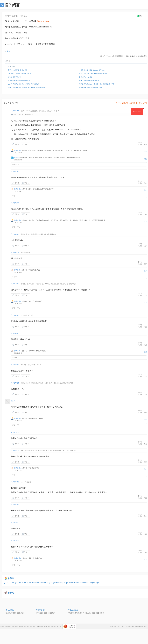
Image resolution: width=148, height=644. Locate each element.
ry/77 (46, 583)
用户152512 (15, 253)
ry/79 (55, 583)
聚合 (8, 51)
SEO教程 (52, 613)
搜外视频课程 (11, 613)
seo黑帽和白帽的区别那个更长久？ (20, 74)
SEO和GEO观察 (98, 613)
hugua (93, 583)
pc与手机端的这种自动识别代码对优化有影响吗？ (24, 84)
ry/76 (17, 583)
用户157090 (15, 284)
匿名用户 (14, 401)
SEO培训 (20, 613)
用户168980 (15, 482)
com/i (88, 583)
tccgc (97, 583)
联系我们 (8, 626)
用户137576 (15, 451)
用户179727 (15, 383)
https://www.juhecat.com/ (39, 27)
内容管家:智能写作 (75, 613)
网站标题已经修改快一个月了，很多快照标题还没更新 (97, 84)
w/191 (42, 583)
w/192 (37, 583)
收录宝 (11, 578)
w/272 (83, 583)
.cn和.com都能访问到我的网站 (89, 81)
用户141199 (15, 172)
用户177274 (15, 203)
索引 (34, 134)
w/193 (32, 583)
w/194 (21, 583)
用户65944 (15, 334)
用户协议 (15, 626)
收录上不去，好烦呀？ (86, 77)
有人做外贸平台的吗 (15, 77)
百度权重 (48, 177)
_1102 (7, 583)
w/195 (12, 583)
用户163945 (15, 541)
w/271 (78, 583)
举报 (7, 61)
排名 (53, 134)
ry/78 (51, 583)
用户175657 (15, 365)
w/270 (73, 583)
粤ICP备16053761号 (55, 626)
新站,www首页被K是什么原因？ (18, 70)
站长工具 (75, 134)
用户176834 (15, 432)
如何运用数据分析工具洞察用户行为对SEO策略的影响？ (27, 88)
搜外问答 (15, 16)
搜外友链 (39, 613)
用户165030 (15, 523)
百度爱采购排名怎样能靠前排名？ (19, 81)
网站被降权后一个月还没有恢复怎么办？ (92, 88)
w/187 (26, 583)
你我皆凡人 (18, 150)
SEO (10, 5)
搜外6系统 (87, 613)
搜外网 (7, 16)
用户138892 (15, 505)
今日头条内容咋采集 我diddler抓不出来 (92, 70)
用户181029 (15, 234)
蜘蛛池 (11, 593)
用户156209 (15, 315)
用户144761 (15, 111)
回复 (145, 152)
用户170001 (17, 115)
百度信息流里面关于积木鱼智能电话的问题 (93, 74)
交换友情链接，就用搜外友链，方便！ (131, 103)
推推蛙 (16, 158)
